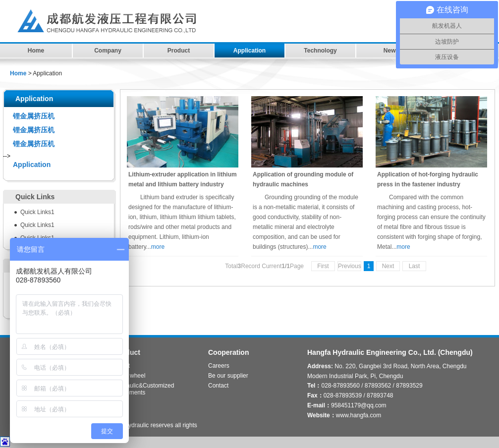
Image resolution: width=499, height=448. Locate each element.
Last (415, 266)
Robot (122, 366)
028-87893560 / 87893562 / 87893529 (372, 386)
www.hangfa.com (359, 415)
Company (108, 51)
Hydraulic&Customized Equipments (144, 387)
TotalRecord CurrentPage (264, 266)
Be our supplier (228, 376)
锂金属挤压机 (34, 116)
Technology (320, 51)
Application (249, 51)
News (391, 51)
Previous (350, 266)
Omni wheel (130, 376)
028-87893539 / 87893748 (359, 395)
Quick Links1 (37, 212)
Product (179, 51)
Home (36, 51)
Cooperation (228, 352)
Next (388, 266)
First (323, 266)
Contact (218, 386)
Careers (219, 366)
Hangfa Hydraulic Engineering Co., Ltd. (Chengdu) (390, 352)
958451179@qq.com (359, 405)
